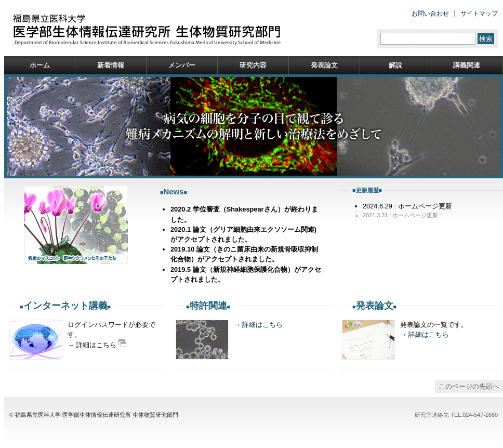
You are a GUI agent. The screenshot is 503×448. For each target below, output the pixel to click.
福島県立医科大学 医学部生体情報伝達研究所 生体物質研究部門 (97, 415)
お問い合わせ (430, 14)
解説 (395, 65)
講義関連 (467, 65)
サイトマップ (479, 14)
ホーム (40, 65)
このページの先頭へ (469, 386)
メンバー (182, 65)
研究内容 (253, 65)
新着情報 (111, 65)
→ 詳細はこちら (258, 325)
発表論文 (324, 65)
